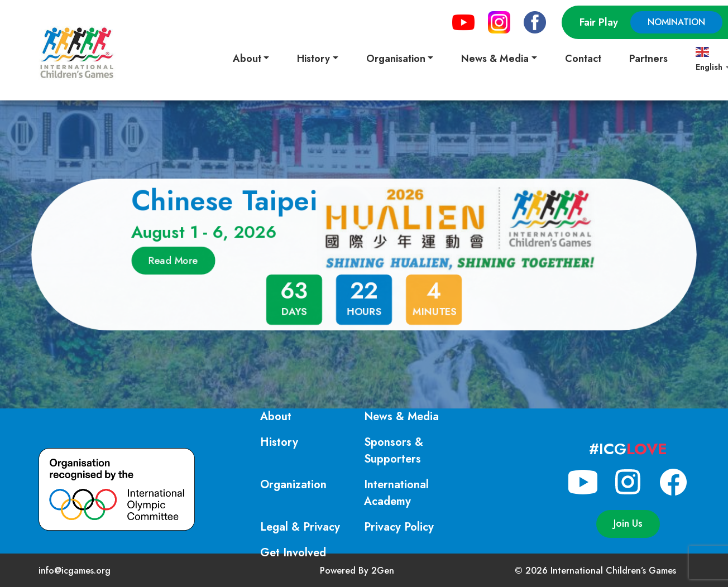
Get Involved (293, 553)
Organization (293, 485)
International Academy (396, 493)
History (279, 442)
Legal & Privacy (300, 527)
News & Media (401, 417)
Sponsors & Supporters (394, 451)
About (276, 417)
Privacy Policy (399, 527)
